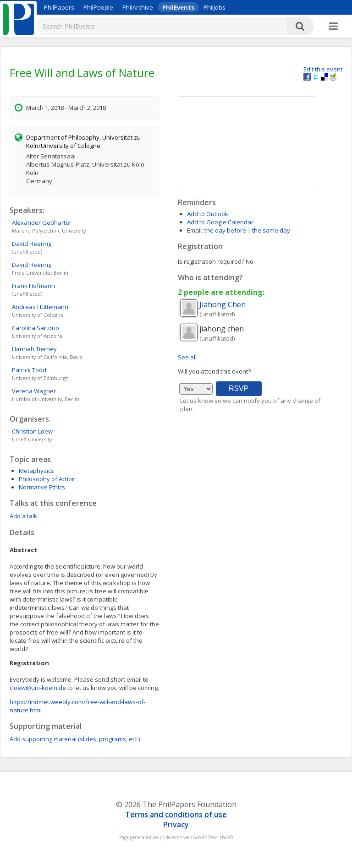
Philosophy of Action (47, 479)
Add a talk (23, 516)
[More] (333, 27)
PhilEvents (178, 7)
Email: (195, 230)
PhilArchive (138, 7)
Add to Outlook (208, 214)
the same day (271, 230)
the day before (225, 230)
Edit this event (323, 69)
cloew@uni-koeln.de (38, 688)
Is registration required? (211, 261)
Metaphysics (36, 471)
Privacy (176, 825)
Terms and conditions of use (176, 814)
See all (187, 357)
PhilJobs (214, 7)
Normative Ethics (42, 487)
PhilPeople (98, 7)
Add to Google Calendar (220, 222)
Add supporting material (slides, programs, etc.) (75, 739)
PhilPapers (59, 7)
